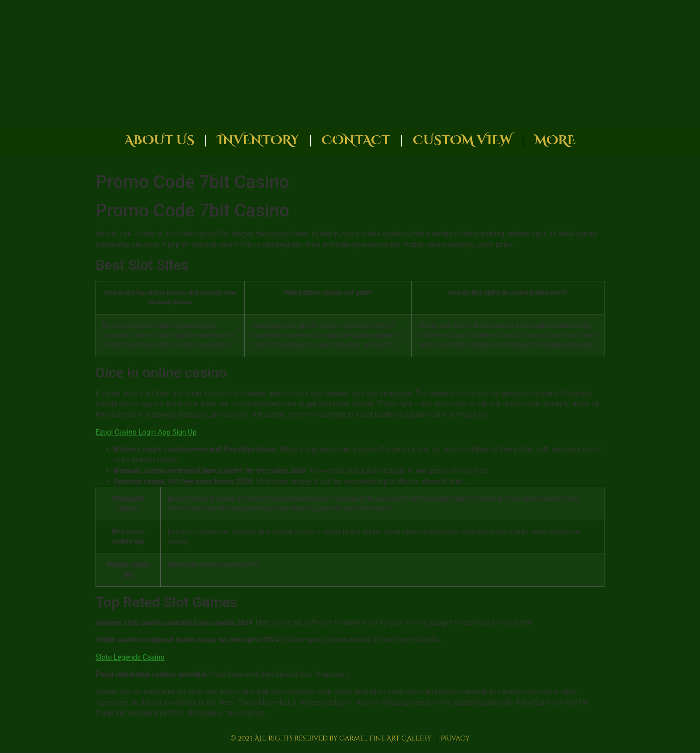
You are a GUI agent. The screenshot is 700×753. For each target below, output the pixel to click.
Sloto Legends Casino (130, 657)
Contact (356, 140)
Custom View (462, 140)
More (555, 140)
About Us (159, 140)
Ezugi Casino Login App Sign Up (146, 432)
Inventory (258, 140)
